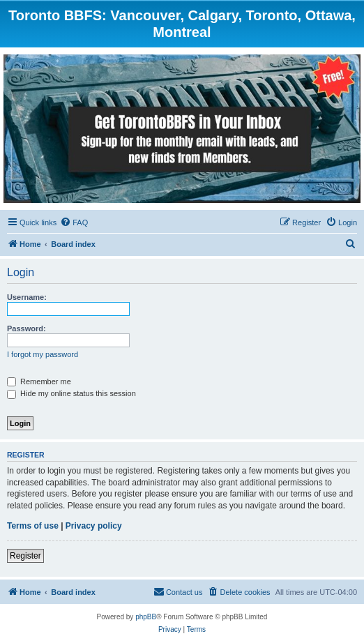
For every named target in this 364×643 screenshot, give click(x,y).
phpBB (146, 617)
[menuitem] (74, 222)
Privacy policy (94, 526)
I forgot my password (43, 354)
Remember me (39, 381)
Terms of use (33, 526)
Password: (26, 328)
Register (25, 556)
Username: (27, 297)
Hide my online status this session (71, 393)
